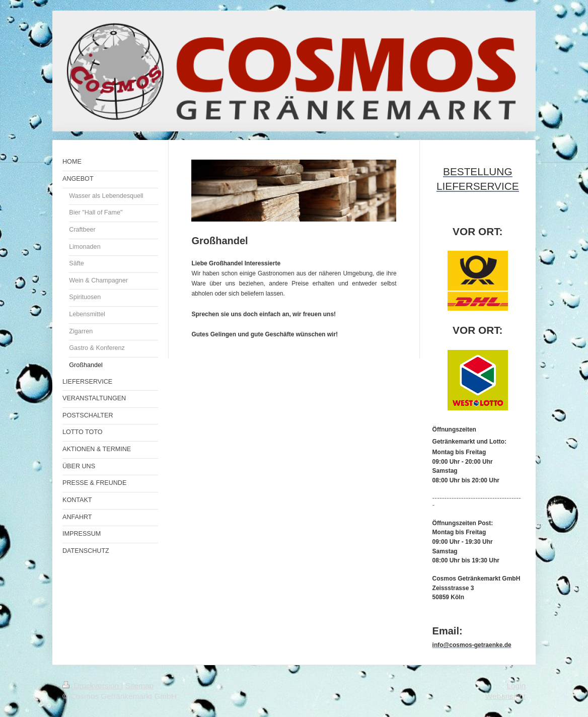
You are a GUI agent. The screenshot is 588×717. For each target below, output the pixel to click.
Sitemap (139, 686)
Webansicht (505, 696)
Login (516, 686)
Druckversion (92, 686)
